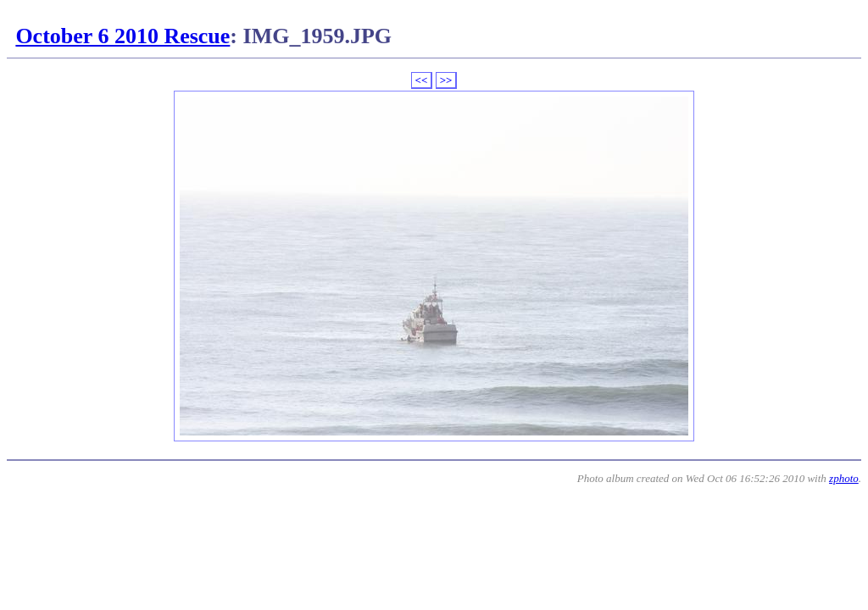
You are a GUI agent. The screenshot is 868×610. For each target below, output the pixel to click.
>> (446, 80)
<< (422, 80)
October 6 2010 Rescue (122, 36)
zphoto (844, 478)
